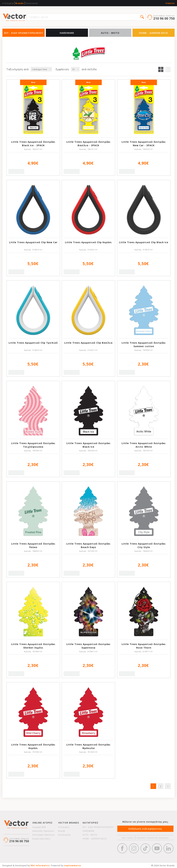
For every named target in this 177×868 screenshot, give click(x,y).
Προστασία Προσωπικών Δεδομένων (153, 838)
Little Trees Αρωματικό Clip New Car (33, 242)
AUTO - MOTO (110, 33)
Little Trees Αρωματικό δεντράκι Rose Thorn (144, 646)
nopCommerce (73, 866)
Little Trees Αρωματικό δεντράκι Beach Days (88, 545)
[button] (142, 17)
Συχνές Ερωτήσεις (41, 839)
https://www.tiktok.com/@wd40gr (145, 848)
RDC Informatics (40, 866)
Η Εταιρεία (8, 3)
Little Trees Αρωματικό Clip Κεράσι (88, 242)
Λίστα (168, 69)
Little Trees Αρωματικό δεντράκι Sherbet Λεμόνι (33, 646)
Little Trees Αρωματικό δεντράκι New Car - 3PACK (144, 143)
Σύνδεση (170, 3)
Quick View (16, 171)
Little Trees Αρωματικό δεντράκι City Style (144, 545)
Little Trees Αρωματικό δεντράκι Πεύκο (33, 545)
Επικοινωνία (32, 3)
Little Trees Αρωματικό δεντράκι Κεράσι (33, 746)
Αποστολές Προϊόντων (43, 831)
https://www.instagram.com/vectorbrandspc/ (134, 848)
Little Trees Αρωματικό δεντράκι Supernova (88, 646)
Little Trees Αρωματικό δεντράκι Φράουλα (88, 746)
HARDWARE (67, 33)
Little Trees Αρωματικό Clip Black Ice (144, 242)
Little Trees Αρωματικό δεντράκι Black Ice (88, 445)
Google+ (168, 848)
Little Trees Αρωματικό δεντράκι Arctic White (144, 445)
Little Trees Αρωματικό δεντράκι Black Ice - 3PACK (33, 143)
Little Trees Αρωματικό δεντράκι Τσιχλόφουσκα (33, 445)
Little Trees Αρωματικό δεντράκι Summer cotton (144, 344)
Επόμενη (168, 786)
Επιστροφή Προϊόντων (44, 835)
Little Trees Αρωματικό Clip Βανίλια (88, 343)
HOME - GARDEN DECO (154, 33)
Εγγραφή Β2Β (39, 827)
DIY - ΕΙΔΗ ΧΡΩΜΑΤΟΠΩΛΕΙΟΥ (24, 33)
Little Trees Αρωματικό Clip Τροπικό (33, 343)
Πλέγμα (161, 69)
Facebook (122, 848)
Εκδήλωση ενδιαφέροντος (145, 829)
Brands (19, 3)
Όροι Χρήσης (128, 838)
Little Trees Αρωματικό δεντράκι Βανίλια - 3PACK (88, 143)
